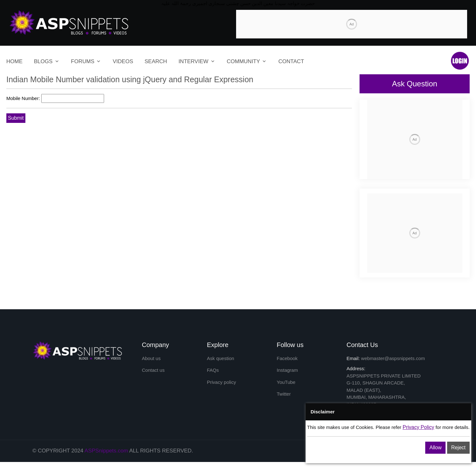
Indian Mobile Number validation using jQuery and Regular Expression (130, 79)
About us (151, 358)
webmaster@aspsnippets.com (393, 358)
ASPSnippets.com (106, 451)
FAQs (213, 370)
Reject (458, 448)
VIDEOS (123, 61)
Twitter (284, 394)
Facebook (287, 358)
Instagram (287, 370)
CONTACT (291, 61)
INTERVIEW (193, 61)
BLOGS (43, 61)
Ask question (221, 358)
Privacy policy (221, 382)
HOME (14, 61)
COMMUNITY (244, 61)
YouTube (286, 382)
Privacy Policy (419, 427)
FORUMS (83, 61)
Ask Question (415, 84)
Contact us (153, 370)
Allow (435, 448)
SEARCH (156, 61)
